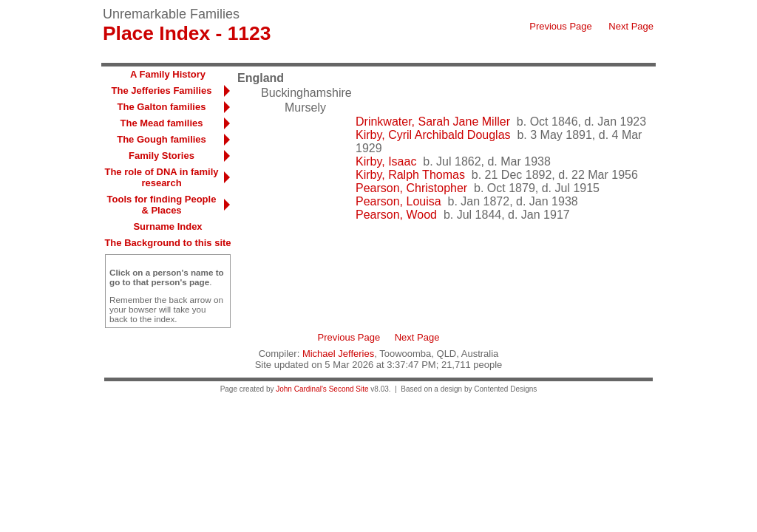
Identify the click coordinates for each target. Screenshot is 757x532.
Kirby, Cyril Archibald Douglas (433, 135)
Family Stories (162, 156)
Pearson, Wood (396, 215)
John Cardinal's (301, 389)
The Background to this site (167, 243)
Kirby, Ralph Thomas (410, 175)
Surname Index (167, 226)
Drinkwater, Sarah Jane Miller (433, 122)
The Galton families (162, 107)
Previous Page (561, 26)
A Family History (168, 74)
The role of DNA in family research (161, 177)
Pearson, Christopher (411, 188)
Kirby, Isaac (386, 161)
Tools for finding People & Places (162, 205)
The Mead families (162, 123)
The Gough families (162, 139)
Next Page (631, 26)
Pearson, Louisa (398, 201)
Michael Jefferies (338, 354)
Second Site (349, 389)
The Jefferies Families (162, 91)
